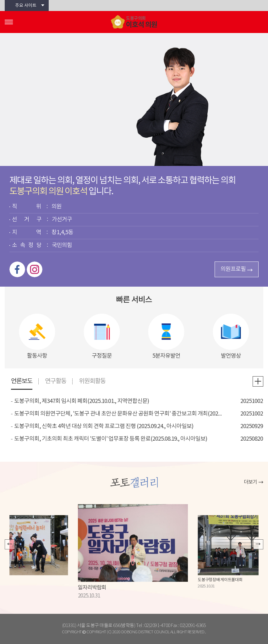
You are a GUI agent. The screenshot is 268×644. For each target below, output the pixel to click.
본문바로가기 (0, 0)
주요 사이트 (26, 6)
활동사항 (37, 356)
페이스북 (17, 269)
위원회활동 (92, 381)
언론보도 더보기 (258, 381)
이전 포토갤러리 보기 (10, 544)
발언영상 (231, 356)
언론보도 (22, 381)
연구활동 (56, 381)
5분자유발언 (166, 356)
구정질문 (102, 356)
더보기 (250, 482)
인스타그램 (35, 269)
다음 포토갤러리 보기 (258, 544)
